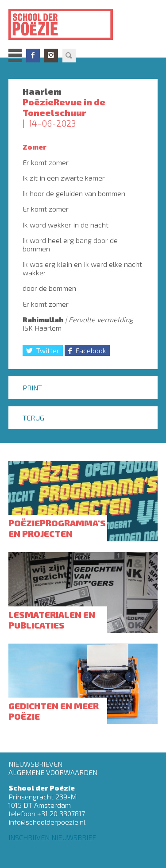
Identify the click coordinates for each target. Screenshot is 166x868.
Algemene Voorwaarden (53, 772)
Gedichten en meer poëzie (54, 711)
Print (32, 388)
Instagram (51, 55)
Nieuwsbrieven (35, 764)
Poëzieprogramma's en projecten (57, 528)
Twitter (48, 350)
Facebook (33, 55)
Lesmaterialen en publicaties (52, 620)
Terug (33, 418)
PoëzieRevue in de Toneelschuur (64, 107)
